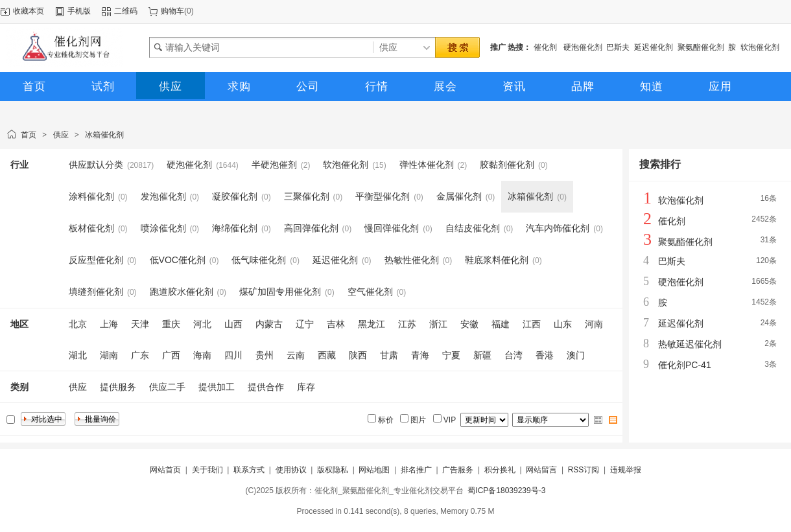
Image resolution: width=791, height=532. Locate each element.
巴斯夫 (618, 47)
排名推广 (416, 470)
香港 (545, 355)
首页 (29, 135)
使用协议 (291, 470)
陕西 (358, 355)
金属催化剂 (459, 196)
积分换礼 (500, 470)
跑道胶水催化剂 (182, 292)
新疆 (482, 355)
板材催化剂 (91, 228)
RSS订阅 (584, 470)
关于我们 (207, 470)
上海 (109, 324)
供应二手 (167, 387)
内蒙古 (269, 324)
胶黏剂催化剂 (507, 165)
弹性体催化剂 (427, 165)
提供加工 (217, 387)
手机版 (79, 11)
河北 (202, 324)
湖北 (78, 355)
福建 (501, 324)
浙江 (438, 324)
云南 (296, 355)
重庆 (171, 324)
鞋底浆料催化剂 (497, 260)
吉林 (336, 324)
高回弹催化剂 (311, 228)
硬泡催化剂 (583, 47)
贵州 (265, 355)
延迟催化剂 (654, 47)
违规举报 (626, 470)
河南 (594, 324)
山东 (563, 324)
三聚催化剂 (307, 196)
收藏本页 (29, 11)
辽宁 (305, 324)
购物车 (172, 11)
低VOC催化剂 (178, 260)
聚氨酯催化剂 (701, 47)
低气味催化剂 (259, 260)
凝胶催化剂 (235, 196)
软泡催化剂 (760, 47)
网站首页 (165, 470)
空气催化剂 (370, 292)
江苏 (407, 324)
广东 (140, 355)
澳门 (576, 355)
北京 (78, 324)
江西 (532, 324)
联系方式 (249, 470)
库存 (306, 387)
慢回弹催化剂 (392, 228)
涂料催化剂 (91, 196)
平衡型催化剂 (383, 196)
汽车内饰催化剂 (558, 228)
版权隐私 (333, 470)
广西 (171, 355)
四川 (233, 355)
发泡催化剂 (163, 196)
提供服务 (118, 387)
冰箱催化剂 (104, 135)
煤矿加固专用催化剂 (280, 292)
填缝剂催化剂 (96, 292)
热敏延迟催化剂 (690, 344)
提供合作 (266, 387)
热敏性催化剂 (412, 260)
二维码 (126, 11)
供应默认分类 (96, 165)
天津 (140, 324)
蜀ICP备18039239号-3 (506, 491)
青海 (420, 355)
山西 (233, 324)
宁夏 (451, 355)
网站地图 (374, 470)
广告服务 (458, 470)
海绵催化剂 (235, 228)
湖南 (109, 355)
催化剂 (546, 47)
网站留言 (541, 470)
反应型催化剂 (96, 260)
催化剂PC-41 (685, 365)
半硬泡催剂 (274, 165)
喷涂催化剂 (163, 228)
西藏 (327, 355)
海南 (202, 355)
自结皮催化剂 (473, 228)
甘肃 (389, 355)
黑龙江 (372, 324)
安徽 (469, 324)
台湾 (514, 355)
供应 (61, 135)
